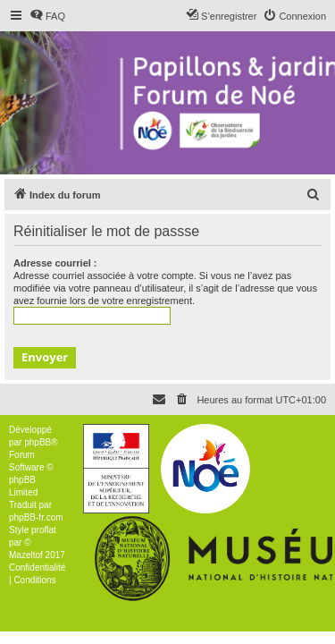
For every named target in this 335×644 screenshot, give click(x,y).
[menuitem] (47, 16)
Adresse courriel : (55, 263)
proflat (44, 530)
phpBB (38, 442)
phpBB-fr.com (36, 517)
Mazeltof (26, 555)
